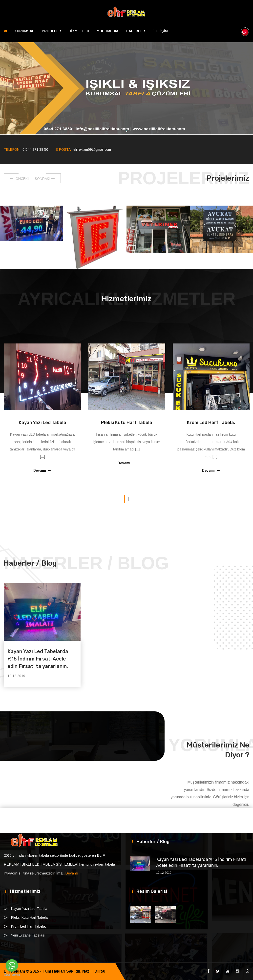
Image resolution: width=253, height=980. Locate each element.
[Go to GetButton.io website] (12, 975)
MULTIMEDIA (107, 31)
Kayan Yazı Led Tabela (42, 423)
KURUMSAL (24, 31)
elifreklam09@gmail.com (92, 149)
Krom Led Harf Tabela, (211, 423)
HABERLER (135, 31)
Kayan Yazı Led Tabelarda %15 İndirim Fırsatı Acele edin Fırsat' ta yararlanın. (38, 659)
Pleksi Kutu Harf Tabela (127, 423)
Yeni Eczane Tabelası (28, 935)
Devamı (42, 471)
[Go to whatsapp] (12, 965)
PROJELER (51, 31)
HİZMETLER (79, 31)
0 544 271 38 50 (35, 149)
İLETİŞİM (160, 31)
